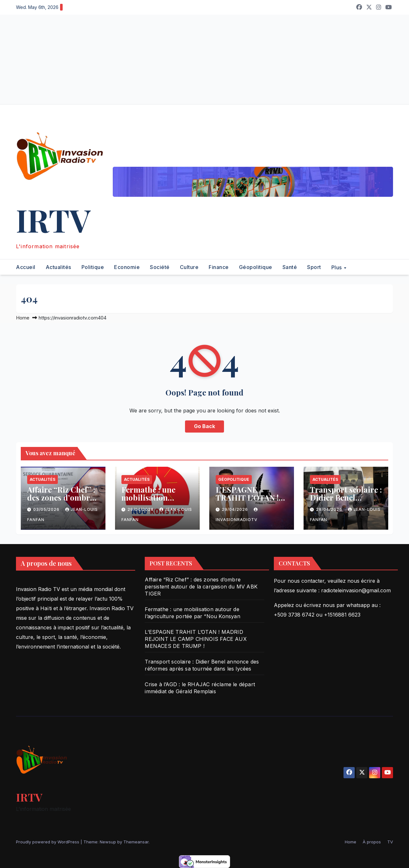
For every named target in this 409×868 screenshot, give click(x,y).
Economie (127, 267)
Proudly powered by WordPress (48, 842)
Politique (93, 267)
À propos (372, 842)
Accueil (26, 267)
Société (160, 267)
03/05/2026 (47, 509)
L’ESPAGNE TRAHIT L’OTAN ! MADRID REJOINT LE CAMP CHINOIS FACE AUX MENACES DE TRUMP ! (196, 639)
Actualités (58, 267)
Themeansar (136, 842)
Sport (314, 267)
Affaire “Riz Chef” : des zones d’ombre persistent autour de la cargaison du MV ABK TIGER (201, 587)
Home (23, 318)
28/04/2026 (330, 509)
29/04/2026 (141, 509)
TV (390, 842)
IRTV (53, 220)
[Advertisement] (192, 59)
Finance (219, 267)
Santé (290, 267)
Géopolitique (256, 267)
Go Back (204, 426)
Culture (189, 267)
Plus (337, 267)
